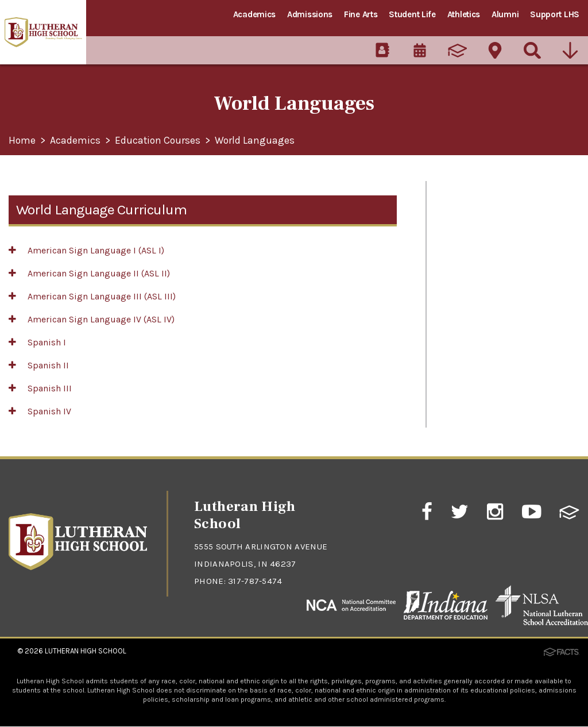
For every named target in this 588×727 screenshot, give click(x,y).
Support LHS (555, 14)
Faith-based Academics (487, 328)
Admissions (310, 14)
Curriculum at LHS (476, 247)
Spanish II (39, 365)
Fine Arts (361, 14)
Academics (254, 14)
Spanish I (37, 342)
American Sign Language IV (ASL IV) (92, 319)
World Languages (257, 141)
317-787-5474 (255, 581)
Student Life (412, 14)
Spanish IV (40, 411)
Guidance (457, 301)
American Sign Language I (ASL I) (86, 250)
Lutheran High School (86, 651)
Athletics (464, 14)
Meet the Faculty (472, 220)
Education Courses (159, 141)
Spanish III (40, 388)
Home (22, 141)
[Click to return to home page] (78, 567)
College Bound (468, 355)
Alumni (505, 14)
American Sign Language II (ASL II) (89, 273)
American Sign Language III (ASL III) (92, 296)
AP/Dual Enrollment (479, 274)
